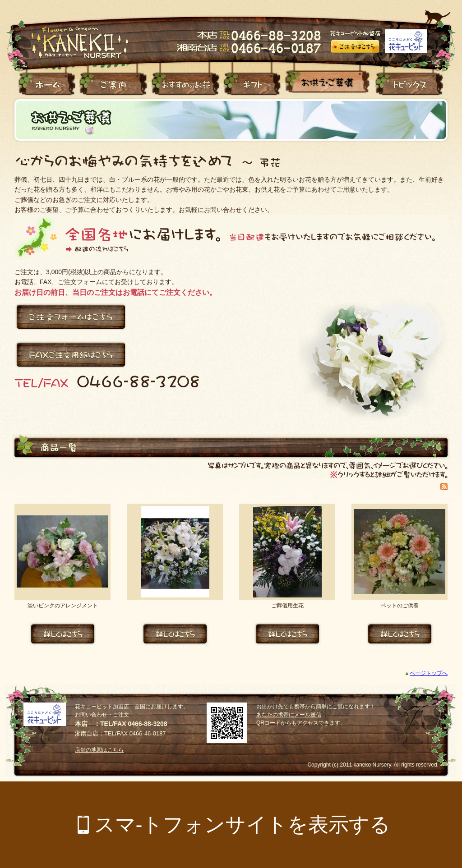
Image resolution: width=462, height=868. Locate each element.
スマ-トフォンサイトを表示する (243, 824)
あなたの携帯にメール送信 (289, 715)
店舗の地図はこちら (99, 750)
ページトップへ (429, 673)
